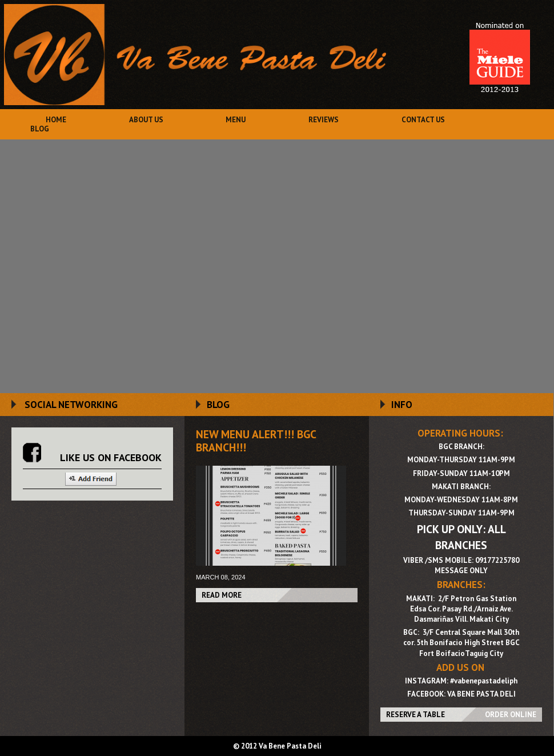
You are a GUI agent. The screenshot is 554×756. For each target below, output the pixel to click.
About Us (146, 120)
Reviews (324, 120)
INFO (402, 405)
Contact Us (423, 120)
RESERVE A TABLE (415, 715)
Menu (236, 120)
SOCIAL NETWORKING (71, 405)
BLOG (218, 405)
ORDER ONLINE (511, 715)
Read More (222, 595)
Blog (40, 129)
